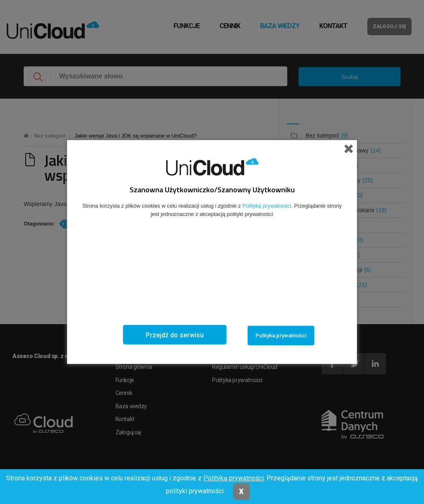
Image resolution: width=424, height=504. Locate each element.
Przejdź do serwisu (175, 335)
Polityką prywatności (234, 478)
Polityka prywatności (281, 336)
